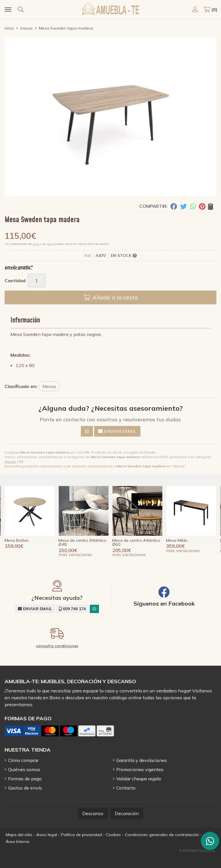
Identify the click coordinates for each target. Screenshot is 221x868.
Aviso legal (47, 835)
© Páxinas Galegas (197, 851)
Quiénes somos (24, 769)
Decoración (127, 813)
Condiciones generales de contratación (162, 835)
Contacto (126, 788)
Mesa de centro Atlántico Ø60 (136, 542)
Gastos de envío (25, 788)
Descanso (93, 813)
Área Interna (18, 842)
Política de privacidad (81, 835)
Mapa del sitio (19, 835)
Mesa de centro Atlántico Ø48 (82, 542)
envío (36, 244)
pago (50, 244)
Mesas (10, 461)
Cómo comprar (23, 760)
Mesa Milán (177, 540)
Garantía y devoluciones (142, 760)
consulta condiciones (57, 646)
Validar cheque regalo (139, 779)
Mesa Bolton (17, 540)
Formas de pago (25, 779)
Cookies (113, 835)
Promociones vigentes (140, 769)
